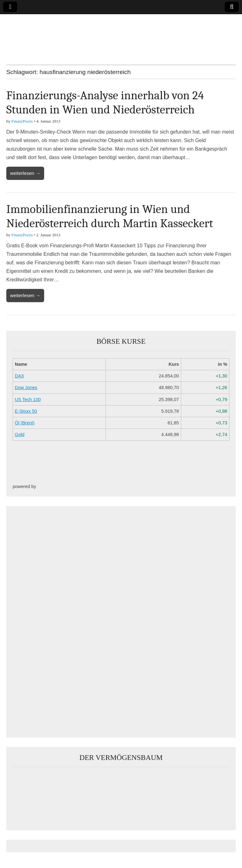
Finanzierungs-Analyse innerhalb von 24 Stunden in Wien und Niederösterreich (105, 103)
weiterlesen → (25, 173)
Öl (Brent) (25, 423)
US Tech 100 (28, 400)
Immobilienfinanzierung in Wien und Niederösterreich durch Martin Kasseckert (110, 216)
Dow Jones (26, 388)
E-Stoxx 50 (26, 411)
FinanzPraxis (22, 121)
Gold (20, 434)
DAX (20, 376)
